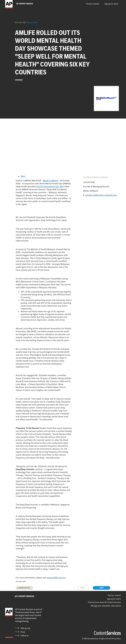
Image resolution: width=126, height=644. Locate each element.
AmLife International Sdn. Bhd (50, 187)
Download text (24, 588)
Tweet (102, 588)
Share (82, 588)
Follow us (24, 636)
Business (30, 22)
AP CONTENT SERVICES (24, 596)
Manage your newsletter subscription (106, 606)
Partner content (93, 4)
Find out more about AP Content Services (104, 602)
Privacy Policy (116, 639)
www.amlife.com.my (56, 578)
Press (23, 632)
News (36, 22)
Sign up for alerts (111, 4)
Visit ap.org (25, 628)
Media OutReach (51, 181)
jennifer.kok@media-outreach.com (101, 195)
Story (23, 176)
